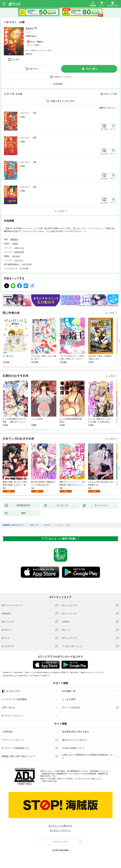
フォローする (36, 28)
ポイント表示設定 (71, 707)
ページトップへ (60, 842)
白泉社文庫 (19, 252)
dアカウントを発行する (60, 826)
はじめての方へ (12, 691)
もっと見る (110, 313)
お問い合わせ (8, 707)
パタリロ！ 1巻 (28, 113)
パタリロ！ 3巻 (28, 162)
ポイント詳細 (33, 45)
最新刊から (112, 108)
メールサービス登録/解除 (14, 699)
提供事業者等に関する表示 (76, 732)
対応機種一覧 (69, 691)
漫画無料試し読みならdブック (13, 525)
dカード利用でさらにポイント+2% (38, 50)
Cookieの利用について (73, 748)
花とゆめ (16, 256)
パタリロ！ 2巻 (28, 138)
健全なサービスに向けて (74, 740)
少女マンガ (19, 248)
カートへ (34, 69)
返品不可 (29, 54)
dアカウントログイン (12, 716)
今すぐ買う (92, 69)
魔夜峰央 (29, 28)
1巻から (103, 108)
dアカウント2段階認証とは (15, 748)
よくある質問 (69, 699)
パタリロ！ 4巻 (28, 187)
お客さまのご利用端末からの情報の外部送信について (88, 756)
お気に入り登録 (110, 94)
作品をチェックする (63, 77)
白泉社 (15, 244)
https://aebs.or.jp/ (50, 781)
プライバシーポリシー (13, 740)
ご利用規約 (7, 732)
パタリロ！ (19, 260)
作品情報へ (59, 84)
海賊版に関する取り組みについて (18, 756)
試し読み (16, 60)
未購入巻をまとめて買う (63, 101)
